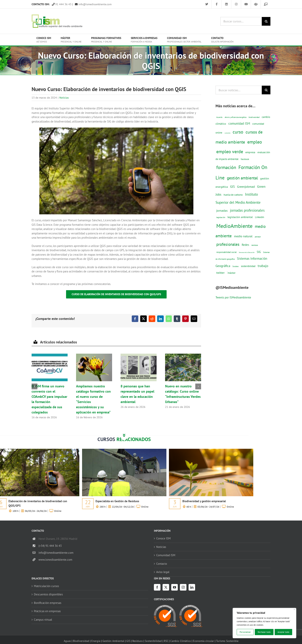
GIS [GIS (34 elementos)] (232, 187)
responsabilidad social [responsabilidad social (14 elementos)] (226, 252)
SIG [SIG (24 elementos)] (259, 252)
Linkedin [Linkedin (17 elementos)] (260, 217)
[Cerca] (294, 609)
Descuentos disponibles (48, 594)
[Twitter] (166, 587)
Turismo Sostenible (227, 641)
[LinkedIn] (192, 587)
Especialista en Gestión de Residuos (117, 501)
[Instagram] (183, 587)
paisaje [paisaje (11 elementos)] (258, 237)
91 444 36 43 (62, 4)
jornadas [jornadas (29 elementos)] (222, 210)
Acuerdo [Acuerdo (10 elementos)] (219, 117)
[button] (34, 386)
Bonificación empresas (48, 603)
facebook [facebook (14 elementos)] (245, 159)
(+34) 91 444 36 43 (50, 546)
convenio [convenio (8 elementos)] (227, 133)
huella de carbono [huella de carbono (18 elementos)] (233, 195)
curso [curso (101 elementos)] (238, 132)
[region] (264, 623)
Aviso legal (163, 572)
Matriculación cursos (46, 586)
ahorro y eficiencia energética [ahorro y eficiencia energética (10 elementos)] (236, 117)
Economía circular (203, 641)
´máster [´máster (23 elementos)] (231, 273)
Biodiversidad (81, 641)
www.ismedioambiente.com (55, 560)
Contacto (162, 564)
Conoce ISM (163, 538)
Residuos (138, 641)
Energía (96, 641)
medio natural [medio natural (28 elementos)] (243, 236)
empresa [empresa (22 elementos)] (250, 152)
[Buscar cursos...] (241, 21)
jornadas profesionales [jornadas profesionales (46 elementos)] (247, 210)
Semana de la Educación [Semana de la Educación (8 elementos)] (247, 252)
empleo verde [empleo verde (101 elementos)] (230, 152)
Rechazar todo (264, 632)
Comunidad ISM (166, 555)
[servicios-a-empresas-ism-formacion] (124, 450)
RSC (166, 641)
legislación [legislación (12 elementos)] (221, 217)
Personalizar (245, 632)
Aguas (67, 641)
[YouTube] (174, 587)
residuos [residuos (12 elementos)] (255, 245)
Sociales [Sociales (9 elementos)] (236, 266)
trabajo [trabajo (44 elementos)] (263, 266)
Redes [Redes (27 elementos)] (245, 245)
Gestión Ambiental (113, 641)
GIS (128, 641)
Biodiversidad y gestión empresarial (204, 501)
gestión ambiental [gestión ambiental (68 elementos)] (242, 178)
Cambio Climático (181, 641)
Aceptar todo (283, 632)
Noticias (64, 98)
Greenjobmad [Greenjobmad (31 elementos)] (246, 187)
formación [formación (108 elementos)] (226, 167)
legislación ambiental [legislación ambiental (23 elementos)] (240, 217)
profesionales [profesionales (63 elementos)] (228, 244)
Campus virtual (43, 620)
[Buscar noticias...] (239, 90)
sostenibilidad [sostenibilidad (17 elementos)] (248, 266)
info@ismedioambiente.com (93, 4)
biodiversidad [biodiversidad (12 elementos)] (254, 117)
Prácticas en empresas (47, 611)
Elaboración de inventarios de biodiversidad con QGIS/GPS (38, 503)
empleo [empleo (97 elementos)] (255, 142)
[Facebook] (157, 587)
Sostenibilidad (153, 641)
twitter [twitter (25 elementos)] (220, 273)
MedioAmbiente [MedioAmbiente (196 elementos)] (234, 226)
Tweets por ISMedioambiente (233, 297)
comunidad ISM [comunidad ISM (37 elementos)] (239, 123)
